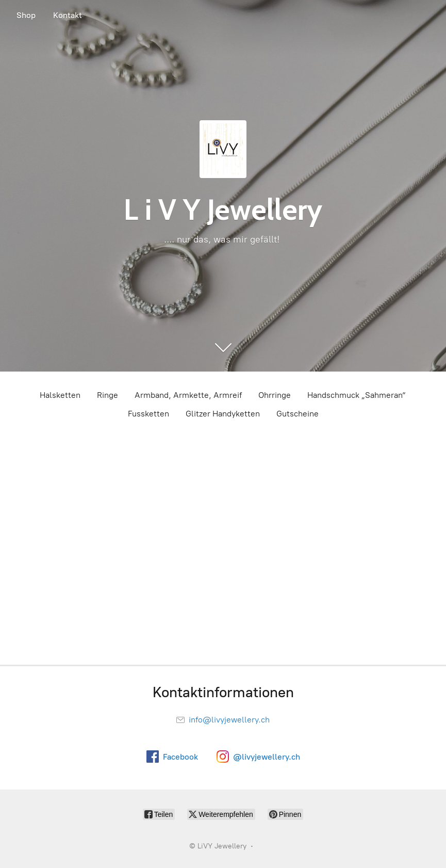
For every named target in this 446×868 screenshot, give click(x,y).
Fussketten (148, 414)
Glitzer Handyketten (223, 414)
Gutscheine (298, 414)
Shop (26, 15)
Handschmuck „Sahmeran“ (357, 395)
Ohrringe (275, 395)
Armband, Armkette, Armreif (188, 395)
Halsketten (60, 395)
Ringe (108, 395)
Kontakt (68, 15)
